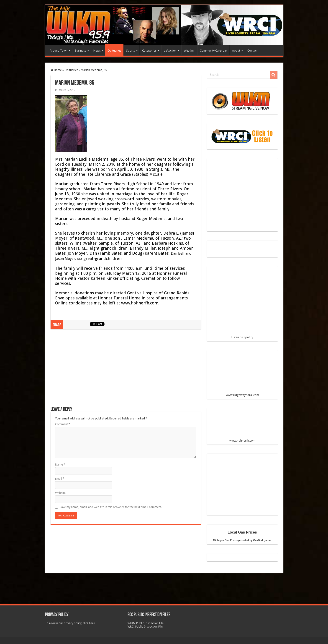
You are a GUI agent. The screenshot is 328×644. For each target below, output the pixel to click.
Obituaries (114, 51)
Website (60, 493)
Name (60, 465)
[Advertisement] (126, 370)
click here (89, 623)
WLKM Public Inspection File (146, 623)
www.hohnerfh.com (242, 441)
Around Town (59, 51)
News (97, 51)
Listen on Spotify (242, 304)
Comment (63, 424)
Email (60, 479)
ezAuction (170, 51)
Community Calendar (213, 51)
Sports (131, 51)
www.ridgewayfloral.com (242, 375)
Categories (149, 51)
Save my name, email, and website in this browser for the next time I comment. (111, 507)
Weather (189, 51)
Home (56, 70)
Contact (252, 51)
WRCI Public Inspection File (145, 627)
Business (80, 51)
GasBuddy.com (262, 540)
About (236, 51)
